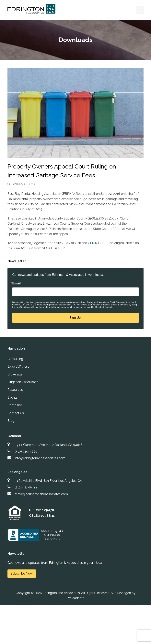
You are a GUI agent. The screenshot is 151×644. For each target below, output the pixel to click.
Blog (11, 421)
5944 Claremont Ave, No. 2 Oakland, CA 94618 (49, 445)
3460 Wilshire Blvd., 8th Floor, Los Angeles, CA (48, 481)
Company (15, 405)
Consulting (15, 359)
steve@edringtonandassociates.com (41, 494)
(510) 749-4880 (26, 451)
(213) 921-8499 (26, 487)
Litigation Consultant (23, 382)
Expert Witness (18, 367)
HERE (62, 248)
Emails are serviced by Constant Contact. (93, 307)
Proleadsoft (75, 598)
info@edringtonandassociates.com (40, 458)
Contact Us (16, 413)
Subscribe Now (22, 573)
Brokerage (15, 374)
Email (16, 283)
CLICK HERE (97, 243)
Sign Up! (75, 318)
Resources (15, 390)
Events (12, 398)
